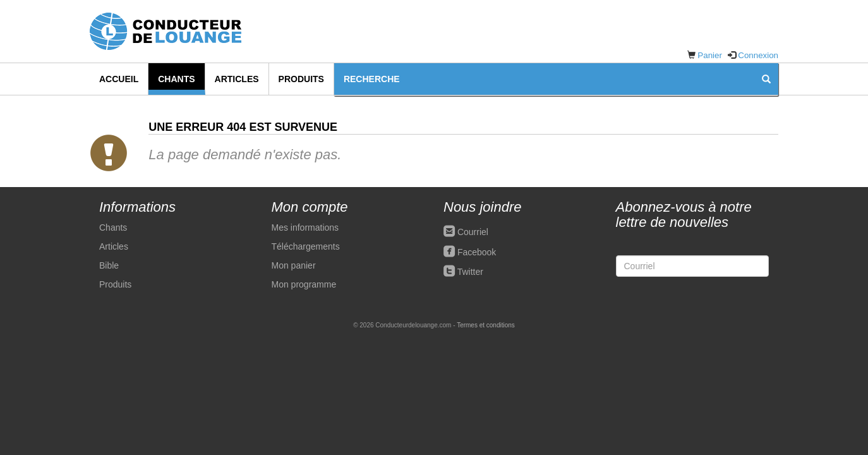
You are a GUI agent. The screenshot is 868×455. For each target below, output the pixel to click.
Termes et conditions (486, 325)
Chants (176, 79)
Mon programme (304, 284)
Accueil (119, 79)
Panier (710, 55)
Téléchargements (306, 246)
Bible (109, 265)
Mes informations (305, 227)
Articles (237, 79)
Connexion (758, 55)
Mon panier (294, 265)
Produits (301, 79)
